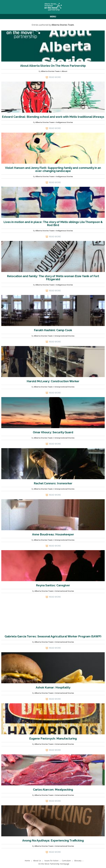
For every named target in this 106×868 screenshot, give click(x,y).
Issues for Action (51, 861)
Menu (53, 17)
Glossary (78, 861)
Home (27, 861)
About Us (37, 861)
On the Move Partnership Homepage (54, 864)
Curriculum (66, 861)
